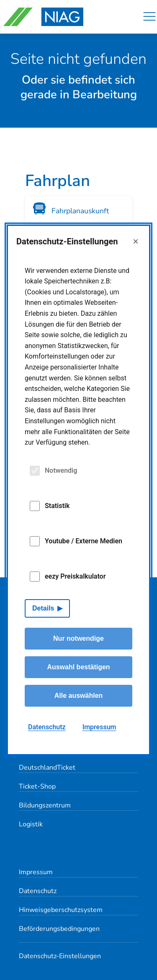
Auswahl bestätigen (78, 667)
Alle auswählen (79, 696)
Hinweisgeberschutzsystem (61, 910)
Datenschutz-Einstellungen (60, 956)
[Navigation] (149, 17)
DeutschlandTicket (47, 768)
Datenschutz (38, 891)
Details (43, 608)
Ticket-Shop (37, 786)
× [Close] (136, 241)
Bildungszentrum (45, 805)
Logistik (31, 824)
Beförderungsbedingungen (59, 929)
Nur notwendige (78, 638)
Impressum (36, 872)
